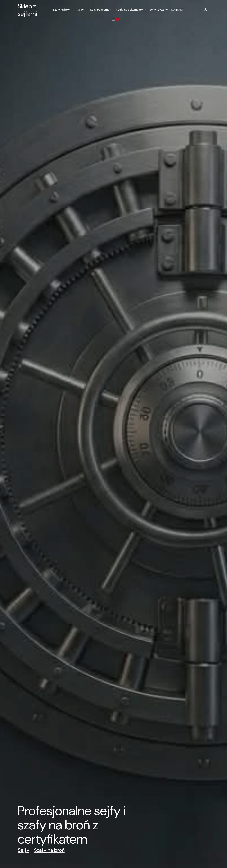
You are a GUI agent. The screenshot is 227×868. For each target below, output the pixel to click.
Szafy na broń (49, 850)
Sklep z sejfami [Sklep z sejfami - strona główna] (27, 10)
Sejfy (24, 850)
